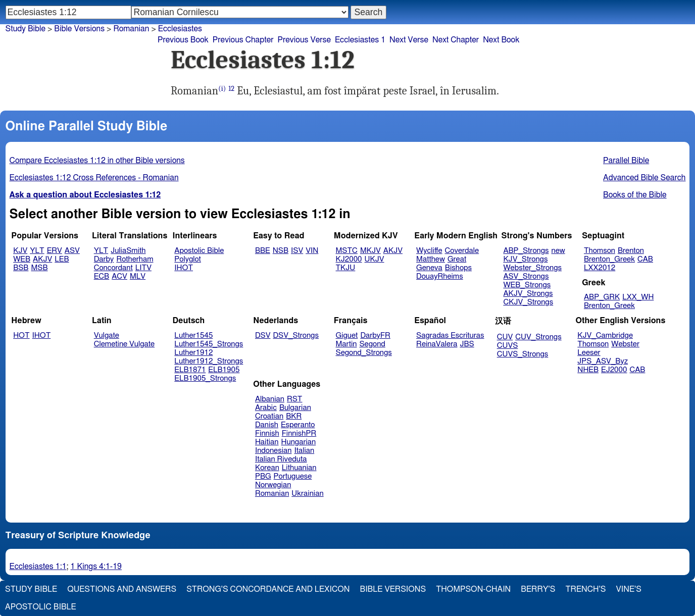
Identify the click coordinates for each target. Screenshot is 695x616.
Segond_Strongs (364, 353)
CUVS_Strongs (523, 354)
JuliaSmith (128, 251)
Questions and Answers (122, 589)
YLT (37, 251)
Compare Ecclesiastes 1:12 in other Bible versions (97, 161)
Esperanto (298, 425)
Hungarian (299, 442)
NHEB (588, 370)
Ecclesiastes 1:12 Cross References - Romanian (94, 178)
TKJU (346, 268)
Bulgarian (295, 408)
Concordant (113, 268)
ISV (297, 251)
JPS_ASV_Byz (603, 361)
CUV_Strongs (538, 337)
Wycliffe (429, 251)
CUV (505, 337)
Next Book (501, 40)
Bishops (458, 268)
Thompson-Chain (473, 589)
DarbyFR (375, 336)
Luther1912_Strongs (209, 361)
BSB (21, 268)
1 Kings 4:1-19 (96, 567)
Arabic (266, 408)
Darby (104, 259)
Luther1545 (193, 336)
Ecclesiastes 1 (360, 40)
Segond (372, 344)
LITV (143, 268)
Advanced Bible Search (644, 178)
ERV (55, 251)
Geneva (429, 268)
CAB (645, 259)
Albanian (270, 399)
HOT (21, 336)
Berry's (538, 589)
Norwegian (273, 485)
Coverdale (462, 251)
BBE (263, 251)
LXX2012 (600, 268)
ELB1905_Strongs (205, 378)
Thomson (600, 251)
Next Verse (409, 40)
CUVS (508, 346)
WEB (22, 259)
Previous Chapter (243, 40)
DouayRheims (440, 276)
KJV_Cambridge (605, 336)
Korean (267, 468)
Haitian (267, 442)
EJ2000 (614, 370)
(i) (222, 89)
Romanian (131, 29)
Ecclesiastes (180, 29)
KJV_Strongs (525, 259)
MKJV (370, 251)
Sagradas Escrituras (450, 336)
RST (295, 399)
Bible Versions (79, 29)
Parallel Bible (626, 161)
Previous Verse (304, 40)
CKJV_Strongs (528, 302)
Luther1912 (193, 353)
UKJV (375, 259)
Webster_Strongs (532, 268)
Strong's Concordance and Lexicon (268, 589)
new (558, 251)
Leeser (589, 353)
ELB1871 (190, 370)
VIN (312, 251)
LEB (62, 259)
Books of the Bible (635, 195)
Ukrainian (307, 494)
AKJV (42, 259)
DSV (263, 336)
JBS (467, 344)
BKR (294, 416)
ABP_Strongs (526, 251)
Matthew (431, 259)
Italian (304, 451)
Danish (267, 425)
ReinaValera (437, 344)
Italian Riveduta (281, 459)
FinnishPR (299, 433)
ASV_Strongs (526, 276)
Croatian (269, 416)
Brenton (631, 251)
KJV (20, 251)
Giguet (347, 336)
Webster (625, 344)
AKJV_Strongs (528, 294)
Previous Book (183, 40)
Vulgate (107, 336)
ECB (102, 276)
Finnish (267, 433)
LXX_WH (638, 297)
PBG (263, 476)
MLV (138, 276)
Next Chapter (456, 40)
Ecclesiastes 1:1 (38, 567)
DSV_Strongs (296, 336)
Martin (346, 344)
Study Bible (26, 29)
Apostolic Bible (41, 607)
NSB (281, 251)
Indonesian (274, 451)
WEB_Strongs (527, 285)
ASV (72, 251)
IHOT (184, 268)
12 (231, 89)
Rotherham (135, 259)
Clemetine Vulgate (124, 344)
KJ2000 (349, 259)
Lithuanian (299, 468)
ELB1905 (224, 370)
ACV (119, 276)
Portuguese (293, 476)
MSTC (347, 251)
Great (457, 259)
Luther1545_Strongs (209, 344)
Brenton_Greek (609, 259)
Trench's (585, 589)
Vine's (629, 589)
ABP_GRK (602, 297)
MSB (39, 268)
